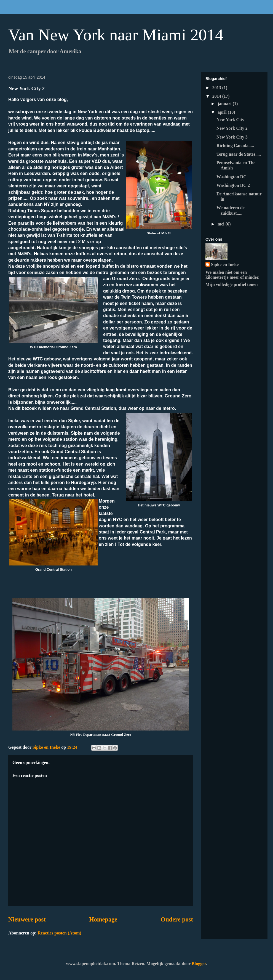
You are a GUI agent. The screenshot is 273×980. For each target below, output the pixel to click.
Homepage (103, 919)
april (223, 112)
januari (225, 104)
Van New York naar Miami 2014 (116, 35)
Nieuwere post (27, 919)
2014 (217, 96)
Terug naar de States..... (239, 154)
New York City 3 (232, 137)
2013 (217, 88)
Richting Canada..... (235, 146)
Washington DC (231, 177)
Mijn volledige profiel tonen (231, 284)
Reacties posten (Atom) (59, 933)
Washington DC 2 (233, 185)
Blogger (199, 964)
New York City (230, 120)
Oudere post (177, 919)
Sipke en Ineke (225, 265)
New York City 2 (232, 128)
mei (222, 224)
